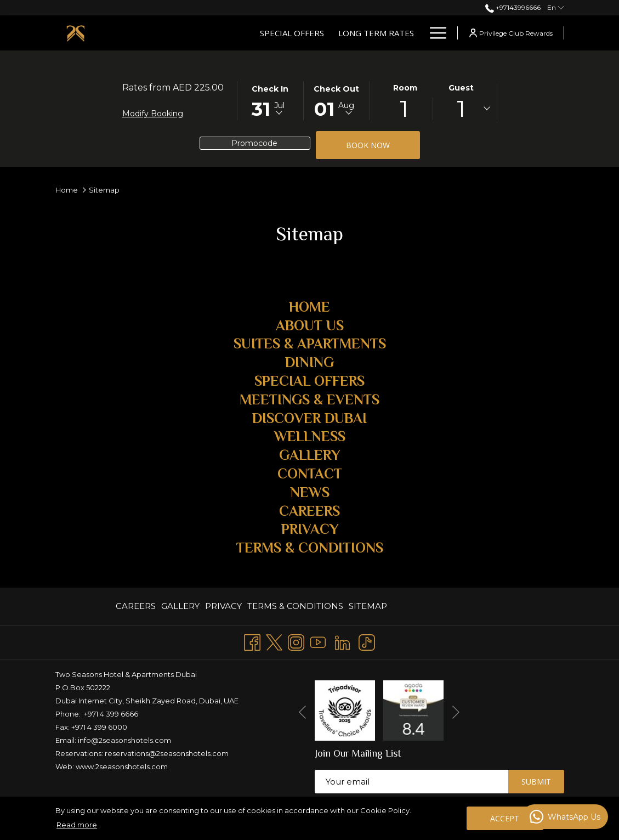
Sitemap (368, 606)
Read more (77, 825)
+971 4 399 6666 (111, 714)
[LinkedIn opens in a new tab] (342, 641)
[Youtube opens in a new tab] (318, 641)
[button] (270, 100)
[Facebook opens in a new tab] (252, 641)
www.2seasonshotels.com (122, 766)
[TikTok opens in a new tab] (367, 641)
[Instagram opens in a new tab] (296, 641)
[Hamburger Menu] (434, 33)
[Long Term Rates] (259, 33)
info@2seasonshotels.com (124, 740)
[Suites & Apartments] (357, 33)
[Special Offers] (175, 33)
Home (67, 190)
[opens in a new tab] (345, 710)
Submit (536, 782)
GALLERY (180, 606)
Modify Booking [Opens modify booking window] (153, 114)
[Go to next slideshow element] (456, 712)
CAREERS (136, 606)
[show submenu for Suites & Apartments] (416, 33)
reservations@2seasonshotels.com (167, 753)
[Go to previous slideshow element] (302, 712)
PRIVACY (223, 606)
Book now (383, 145)
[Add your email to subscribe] (411, 782)
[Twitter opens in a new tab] (274, 641)
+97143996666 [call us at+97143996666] (513, 7)
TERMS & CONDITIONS (295, 606)
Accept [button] (505, 818)
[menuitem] (137, 607)
